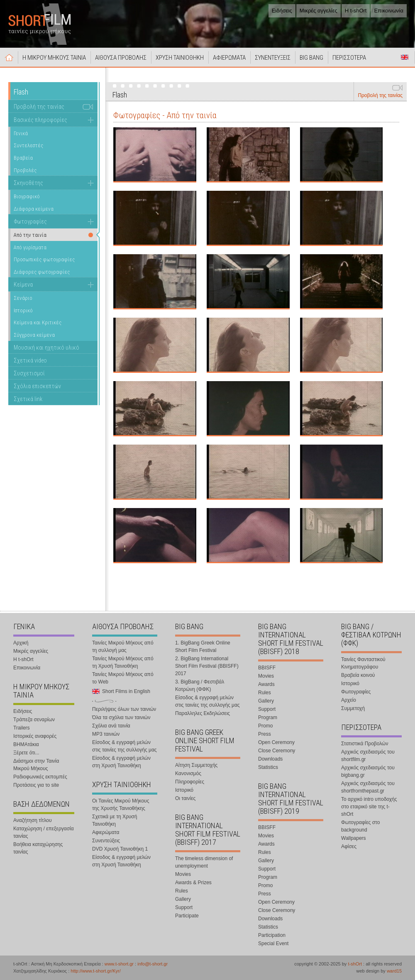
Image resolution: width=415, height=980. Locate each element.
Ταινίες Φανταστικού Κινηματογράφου (363, 663)
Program (268, 717)
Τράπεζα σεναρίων (34, 720)
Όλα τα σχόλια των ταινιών (121, 717)
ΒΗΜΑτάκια (26, 744)
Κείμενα (23, 285)
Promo (265, 726)
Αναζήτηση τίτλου (33, 820)
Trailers (22, 728)
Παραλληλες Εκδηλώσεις (203, 713)
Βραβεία (23, 158)
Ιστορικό (23, 310)
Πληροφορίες (190, 782)
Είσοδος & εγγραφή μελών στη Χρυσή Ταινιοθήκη (121, 762)
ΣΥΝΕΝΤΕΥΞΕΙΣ (273, 58)
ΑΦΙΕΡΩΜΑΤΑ (229, 58)
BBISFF (267, 668)
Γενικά (21, 133)
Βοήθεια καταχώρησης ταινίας (38, 848)
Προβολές (25, 170)
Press (265, 734)
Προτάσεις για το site (36, 785)
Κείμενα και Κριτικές (38, 322)
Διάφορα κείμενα (34, 209)
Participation (272, 935)
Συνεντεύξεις (106, 841)
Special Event (273, 944)
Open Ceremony (276, 742)
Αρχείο (349, 700)
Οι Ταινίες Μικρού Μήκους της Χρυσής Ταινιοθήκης (121, 805)
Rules (182, 891)
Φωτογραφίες (30, 221)
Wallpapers (354, 838)
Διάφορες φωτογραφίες (42, 272)
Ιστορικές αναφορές (35, 736)
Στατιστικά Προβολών (365, 744)
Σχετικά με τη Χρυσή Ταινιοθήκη (115, 820)
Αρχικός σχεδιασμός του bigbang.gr (368, 771)
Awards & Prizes (193, 883)
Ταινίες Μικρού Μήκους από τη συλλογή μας (123, 647)
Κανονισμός (188, 773)
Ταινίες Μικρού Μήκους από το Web (123, 678)
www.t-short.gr (119, 964)
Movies (183, 874)
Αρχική (9, 57)
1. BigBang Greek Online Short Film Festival (203, 647)
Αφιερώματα (106, 832)
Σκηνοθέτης (28, 183)
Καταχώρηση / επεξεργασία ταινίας (44, 832)
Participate (187, 916)
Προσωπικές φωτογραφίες (44, 259)
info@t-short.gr (153, 964)
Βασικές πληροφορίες (40, 120)
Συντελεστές (28, 145)
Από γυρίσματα (30, 247)
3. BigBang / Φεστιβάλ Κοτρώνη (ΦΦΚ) (200, 686)
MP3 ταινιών (106, 734)
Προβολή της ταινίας (380, 95)
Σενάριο (23, 298)
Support (184, 907)
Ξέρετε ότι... (26, 753)
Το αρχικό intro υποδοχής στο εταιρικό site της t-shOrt (369, 807)
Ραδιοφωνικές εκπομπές (40, 777)
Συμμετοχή (353, 708)
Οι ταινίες (185, 798)
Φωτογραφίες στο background (360, 826)
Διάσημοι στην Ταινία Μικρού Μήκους (36, 765)
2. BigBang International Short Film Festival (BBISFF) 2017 (207, 666)
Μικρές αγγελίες (319, 11)
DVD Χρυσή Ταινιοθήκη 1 (120, 849)
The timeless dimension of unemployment (204, 862)
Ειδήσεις (282, 11)
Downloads (270, 759)
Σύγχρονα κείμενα (34, 335)
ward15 (394, 971)
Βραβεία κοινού (358, 675)
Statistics (268, 767)
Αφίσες (349, 846)
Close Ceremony (277, 751)
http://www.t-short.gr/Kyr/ (95, 971)
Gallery (183, 899)
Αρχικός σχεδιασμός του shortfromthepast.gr (368, 787)
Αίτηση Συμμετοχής (196, 765)
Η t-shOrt (356, 11)
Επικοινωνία (389, 11)
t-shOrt (355, 964)
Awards (266, 684)
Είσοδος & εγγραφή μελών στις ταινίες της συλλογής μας (124, 746)
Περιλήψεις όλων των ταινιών (124, 709)
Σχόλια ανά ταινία (111, 726)
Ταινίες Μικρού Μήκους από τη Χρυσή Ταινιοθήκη (123, 662)
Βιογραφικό (27, 196)
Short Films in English (405, 57)
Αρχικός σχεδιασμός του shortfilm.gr (368, 756)
